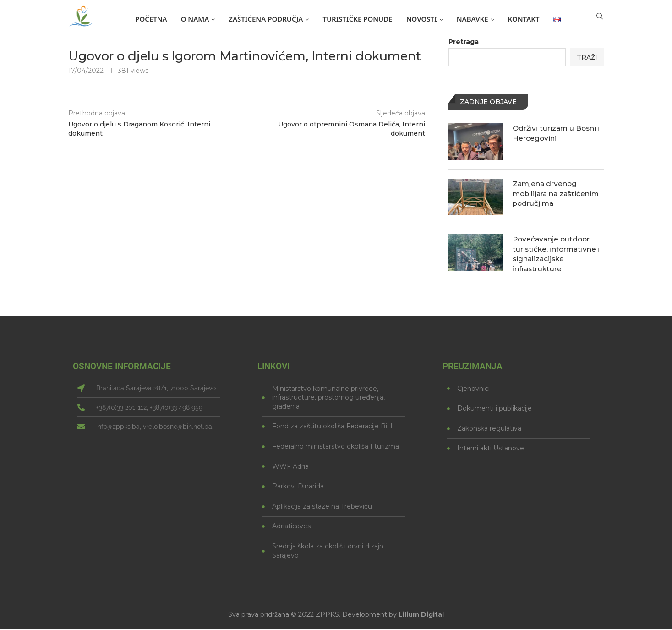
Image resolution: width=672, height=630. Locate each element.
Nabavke (473, 19)
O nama (195, 19)
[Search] (600, 19)
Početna (151, 19)
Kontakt (524, 19)
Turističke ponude (357, 19)
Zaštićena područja (266, 19)
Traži (587, 57)
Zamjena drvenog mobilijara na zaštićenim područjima (557, 194)
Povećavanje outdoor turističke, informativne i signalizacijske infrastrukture (557, 254)
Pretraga (464, 42)
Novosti (422, 19)
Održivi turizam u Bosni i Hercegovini (557, 133)
